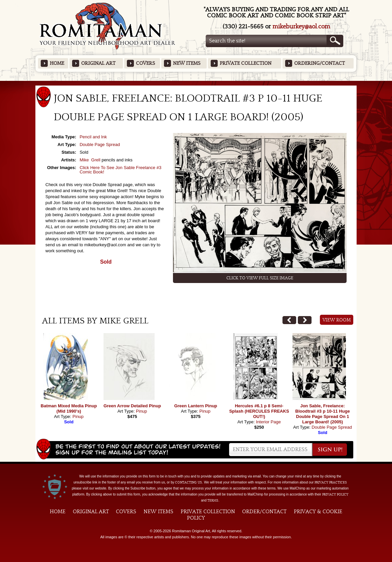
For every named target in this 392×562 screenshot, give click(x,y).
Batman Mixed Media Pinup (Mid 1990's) (69, 408)
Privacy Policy (335, 495)
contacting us (188, 482)
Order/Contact (264, 512)
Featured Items (196, 83)
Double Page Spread (100, 145)
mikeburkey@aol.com (301, 27)
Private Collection (246, 63)
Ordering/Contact (320, 63)
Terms (213, 501)
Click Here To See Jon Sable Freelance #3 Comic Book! (120, 170)
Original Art (98, 63)
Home (57, 63)
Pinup (78, 416)
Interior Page (268, 422)
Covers (145, 63)
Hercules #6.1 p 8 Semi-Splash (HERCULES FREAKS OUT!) (259, 411)
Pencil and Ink (93, 137)
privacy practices (331, 482)
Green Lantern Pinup (196, 406)
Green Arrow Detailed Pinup (132, 406)
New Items (187, 63)
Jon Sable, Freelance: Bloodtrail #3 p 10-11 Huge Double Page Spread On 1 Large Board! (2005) (322, 414)
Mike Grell (90, 160)
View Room (337, 320)
